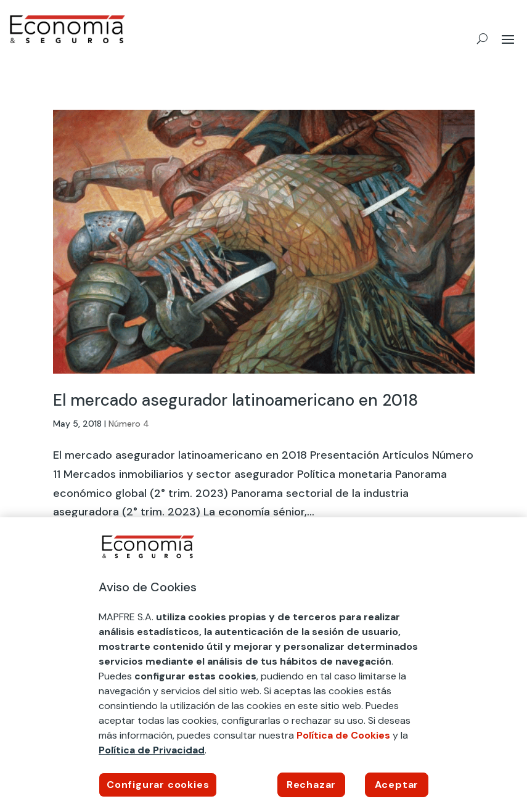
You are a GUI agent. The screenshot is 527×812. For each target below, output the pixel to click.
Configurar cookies (158, 785)
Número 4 (129, 424)
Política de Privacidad (152, 750)
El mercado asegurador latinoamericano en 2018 (235, 400)
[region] (263, 665)
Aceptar (397, 785)
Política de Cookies (343, 735)
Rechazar (311, 785)
